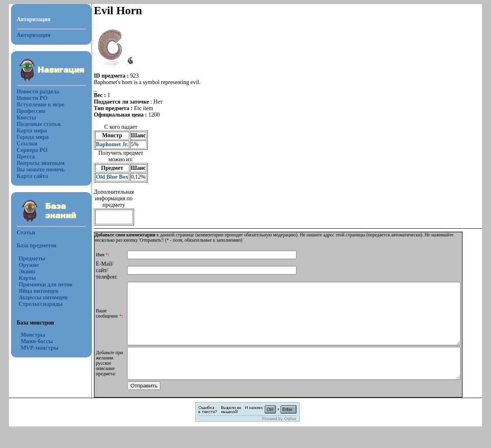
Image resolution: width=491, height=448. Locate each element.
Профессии (26, 111)
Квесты (22, 118)
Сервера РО (27, 150)
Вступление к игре (36, 105)
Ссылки (22, 144)
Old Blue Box (107, 177)
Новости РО (27, 98)
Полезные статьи (34, 124)
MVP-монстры (35, 348)
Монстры (28, 335)
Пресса (21, 157)
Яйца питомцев (34, 291)
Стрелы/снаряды (36, 304)
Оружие (24, 265)
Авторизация (29, 35)
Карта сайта (28, 176)
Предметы (27, 259)
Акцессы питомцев (38, 298)
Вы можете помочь (36, 170)
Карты (22, 278)
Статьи (21, 233)
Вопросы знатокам (36, 163)
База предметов (32, 246)
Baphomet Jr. (107, 144)
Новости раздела (33, 92)
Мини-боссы (32, 341)
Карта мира (27, 131)
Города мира (28, 137)
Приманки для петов (41, 285)
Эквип (22, 272)
